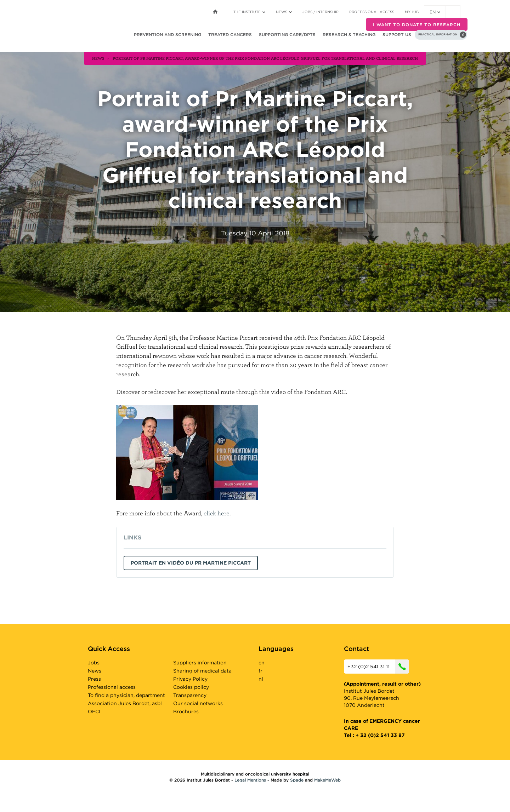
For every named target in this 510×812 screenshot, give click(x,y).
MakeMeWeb (327, 780)
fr (260, 671)
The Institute (249, 12)
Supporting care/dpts (287, 35)
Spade (297, 780)
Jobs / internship (321, 12)
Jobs (94, 663)
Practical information (438, 34)
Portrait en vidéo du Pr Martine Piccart (191, 563)
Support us (397, 35)
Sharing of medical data (202, 671)
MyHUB (412, 12)
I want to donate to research (417, 25)
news (98, 58)
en (435, 12)
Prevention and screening (168, 35)
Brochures (186, 711)
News (284, 12)
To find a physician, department (126, 695)
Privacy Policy (190, 679)
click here (217, 513)
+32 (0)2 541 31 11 (378, 667)
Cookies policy (191, 687)
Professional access (372, 12)
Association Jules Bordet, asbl (125, 703)
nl (261, 679)
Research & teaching (349, 35)
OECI (94, 711)
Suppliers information (200, 663)
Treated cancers (230, 35)
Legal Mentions (250, 780)
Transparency (190, 695)
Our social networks (198, 703)
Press (94, 679)
